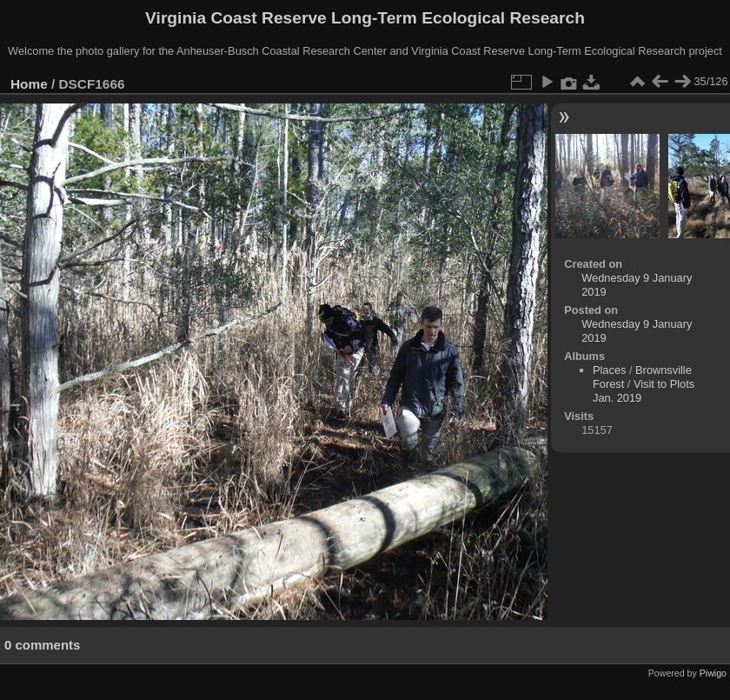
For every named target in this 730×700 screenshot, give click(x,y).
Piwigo (713, 673)
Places (609, 370)
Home (29, 84)
